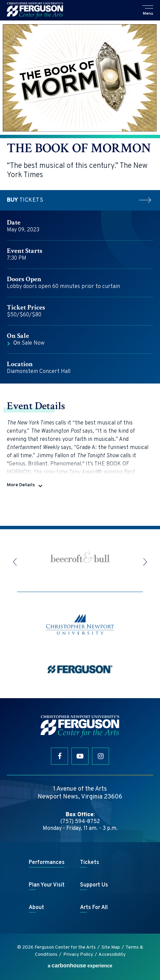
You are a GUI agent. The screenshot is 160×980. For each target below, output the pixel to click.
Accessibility (112, 955)
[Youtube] (80, 756)
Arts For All (94, 908)
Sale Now (29, 343)
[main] (80, 273)
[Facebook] (59, 756)
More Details (21, 485)
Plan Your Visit (47, 885)
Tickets (80, 200)
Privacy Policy (78, 955)
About (36, 908)
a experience (80, 965)
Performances (47, 863)
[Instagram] (101, 756)
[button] (148, 11)
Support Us (94, 885)
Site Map (111, 947)
